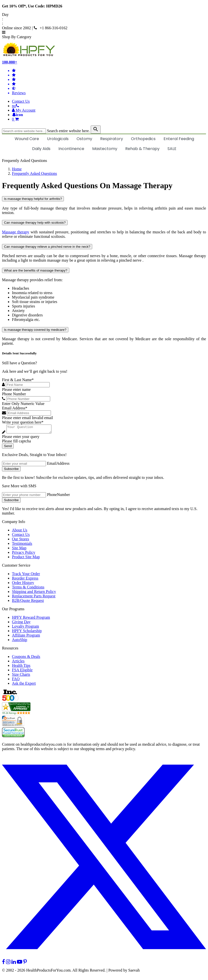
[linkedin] (14, 963)
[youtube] (20, 963)
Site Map (19, 549)
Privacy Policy (24, 554)
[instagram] (8, 963)
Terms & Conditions (28, 589)
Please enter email (16, 418)
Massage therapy (16, 232)
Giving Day (21, 623)
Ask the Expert (24, 685)
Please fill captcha (16, 443)
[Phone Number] (28, 399)
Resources (10, 650)
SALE (172, 149)
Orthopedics (143, 139)
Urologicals (58, 139)
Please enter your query (21, 438)
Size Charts (21, 676)
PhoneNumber (58, 496)
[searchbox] (24, 131)
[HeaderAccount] (24, 110)
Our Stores (21, 540)
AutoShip (20, 641)
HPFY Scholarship (27, 632)
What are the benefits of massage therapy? (36, 270)
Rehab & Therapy (142, 149)
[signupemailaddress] (24, 465)
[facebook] (3, 963)
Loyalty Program (25, 628)
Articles (18, 662)
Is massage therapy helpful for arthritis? (33, 199)
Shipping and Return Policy (34, 593)
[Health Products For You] (104, 50)
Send (8, 447)
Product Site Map (26, 558)
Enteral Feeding (179, 139)
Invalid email (42, 418)
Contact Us (21, 101)
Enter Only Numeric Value (23, 404)
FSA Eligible (22, 671)
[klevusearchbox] (96, 130)
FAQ (16, 680)
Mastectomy (105, 149)
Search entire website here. (68, 131)
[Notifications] (17, 115)
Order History (23, 584)
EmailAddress (58, 465)
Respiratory (112, 139)
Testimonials (22, 545)
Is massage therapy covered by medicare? (35, 330)
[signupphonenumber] (24, 496)
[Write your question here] (31, 430)
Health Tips (21, 667)
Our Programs (13, 610)
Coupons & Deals (26, 658)
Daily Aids (41, 149)
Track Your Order (26, 575)
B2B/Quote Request (28, 602)
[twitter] (104, 959)
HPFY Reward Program (31, 619)
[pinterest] (25, 963)
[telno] (16, 106)
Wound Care (27, 139)
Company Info (14, 523)
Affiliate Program (26, 637)
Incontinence (71, 149)
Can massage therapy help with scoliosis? (35, 223)
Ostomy (84, 139)
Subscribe (11, 470)
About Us (20, 532)
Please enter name (16, 389)
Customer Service (16, 567)
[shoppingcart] (109, 119)
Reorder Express (25, 580)
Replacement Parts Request (34, 597)
